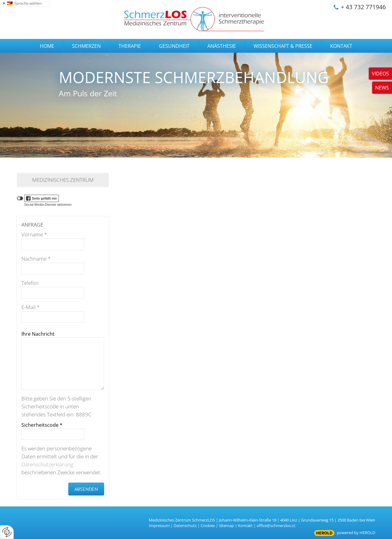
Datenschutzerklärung (47, 464)
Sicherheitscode (42, 425)
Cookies (208, 526)
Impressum (159, 526)
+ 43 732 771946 (363, 7)
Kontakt (245, 526)
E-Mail (30, 307)
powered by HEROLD (356, 533)
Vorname (34, 234)
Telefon (30, 283)
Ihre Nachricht (38, 334)
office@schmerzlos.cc (276, 526)
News (382, 88)
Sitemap (226, 526)
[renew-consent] (7, 532)
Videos (380, 74)
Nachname (36, 259)
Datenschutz (185, 526)
